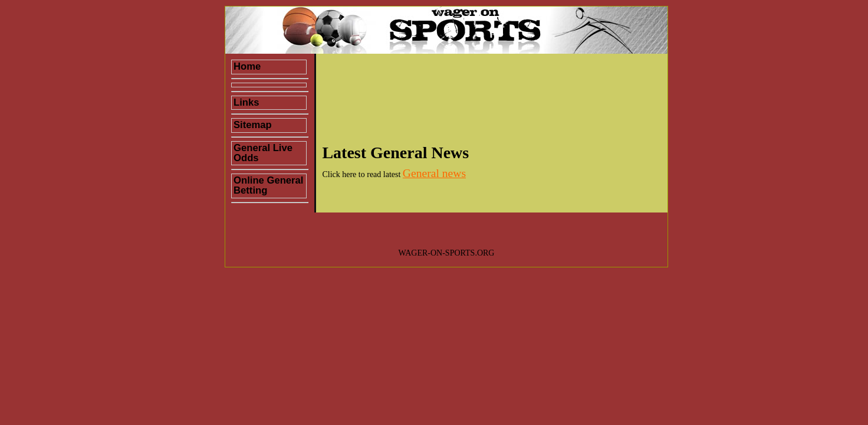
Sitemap (253, 125)
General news (434, 173)
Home (247, 66)
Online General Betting (268, 185)
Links (246, 102)
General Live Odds (263, 153)
